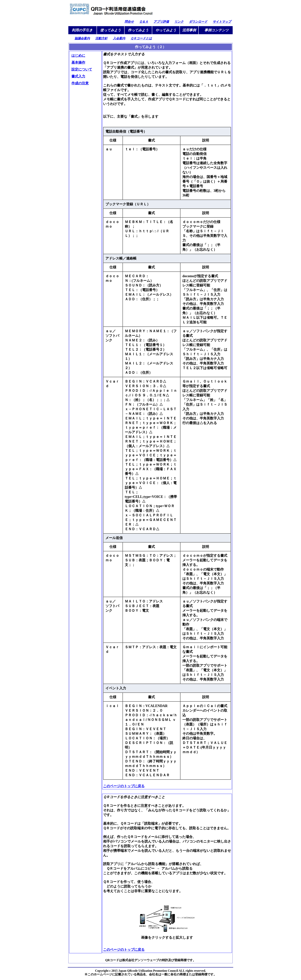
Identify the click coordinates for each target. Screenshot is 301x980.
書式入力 (78, 76)
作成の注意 (80, 83)
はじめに (78, 56)
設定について (82, 69)
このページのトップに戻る (124, 786)
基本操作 (78, 62)
